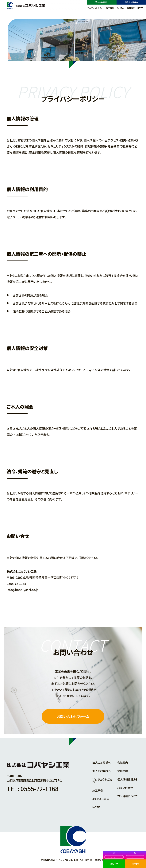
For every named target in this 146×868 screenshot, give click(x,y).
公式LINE (114, 864)
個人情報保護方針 (128, 779)
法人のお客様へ (102, 2)
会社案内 (120, 8)
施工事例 (110, 8)
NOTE (140, 8)
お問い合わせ (125, 788)
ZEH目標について (127, 796)
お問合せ (135, 864)
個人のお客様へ (131, 2)
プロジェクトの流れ (95, 8)
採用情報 (131, 8)
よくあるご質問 (101, 799)
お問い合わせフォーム (73, 716)
